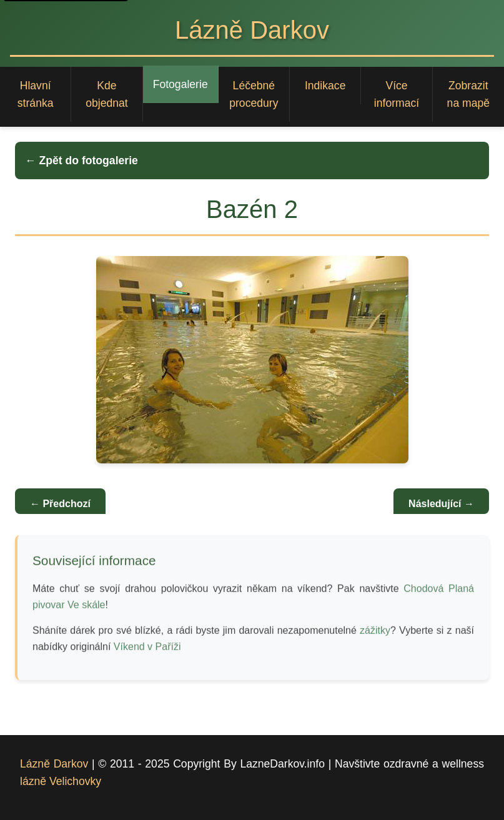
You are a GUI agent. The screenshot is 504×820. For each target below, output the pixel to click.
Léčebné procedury (254, 94)
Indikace (325, 86)
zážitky (375, 632)
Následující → (441, 504)
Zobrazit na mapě (468, 94)
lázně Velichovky (61, 781)
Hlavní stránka (36, 94)
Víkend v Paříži (147, 647)
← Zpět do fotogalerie (82, 161)
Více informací (397, 94)
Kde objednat (107, 94)
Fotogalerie (180, 84)
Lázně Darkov (54, 764)
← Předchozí (60, 504)
